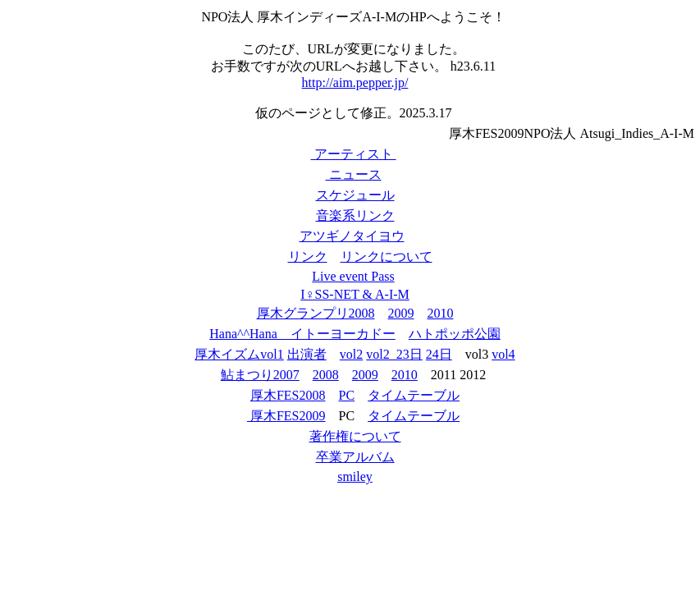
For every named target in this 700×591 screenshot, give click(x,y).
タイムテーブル (414, 395)
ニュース (354, 174)
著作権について (355, 436)
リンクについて (387, 257)
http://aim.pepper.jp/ (355, 82)
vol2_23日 (394, 354)
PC (347, 395)
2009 (401, 313)
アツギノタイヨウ (352, 236)
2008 (326, 375)
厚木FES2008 (288, 395)
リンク (308, 257)
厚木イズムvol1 (239, 354)
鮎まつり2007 (260, 375)
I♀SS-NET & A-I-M (355, 294)
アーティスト (354, 154)
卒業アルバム (355, 457)
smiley (355, 476)
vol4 (503, 354)
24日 (439, 354)
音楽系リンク (355, 215)
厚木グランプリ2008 (316, 313)
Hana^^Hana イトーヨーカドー (302, 334)
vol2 (351, 354)
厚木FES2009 (286, 416)
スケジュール (355, 195)
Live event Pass (353, 276)
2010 (441, 313)
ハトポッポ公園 (455, 334)
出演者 (307, 354)
